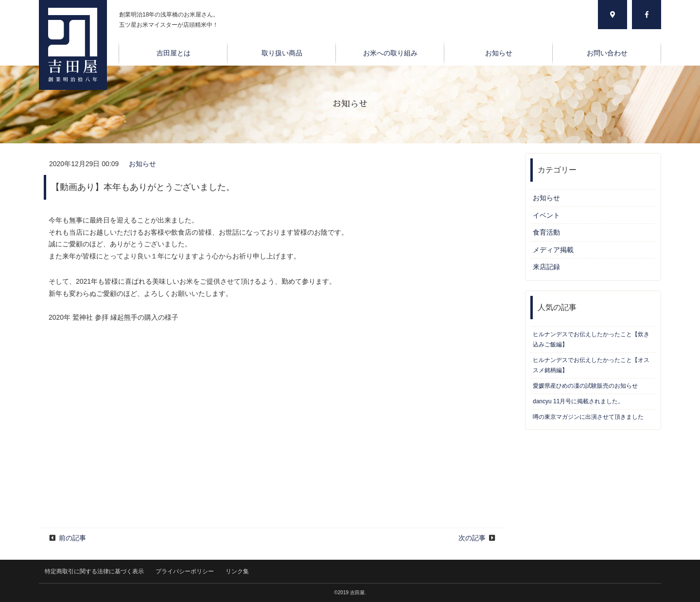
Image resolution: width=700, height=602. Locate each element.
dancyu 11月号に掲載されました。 (578, 401)
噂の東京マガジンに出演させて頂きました (588, 417)
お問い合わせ (607, 53)
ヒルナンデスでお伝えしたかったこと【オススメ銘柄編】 (591, 365)
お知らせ (499, 53)
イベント (546, 215)
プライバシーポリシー (185, 571)
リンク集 (237, 571)
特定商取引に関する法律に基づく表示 (94, 571)
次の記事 (472, 538)
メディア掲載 (553, 250)
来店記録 (546, 267)
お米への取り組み (390, 53)
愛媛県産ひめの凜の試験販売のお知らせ (585, 386)
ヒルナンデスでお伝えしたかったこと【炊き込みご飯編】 (591, 339)
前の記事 (72, 538)
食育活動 (546, 232)
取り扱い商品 (282, 53)
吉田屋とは (174, 53)
